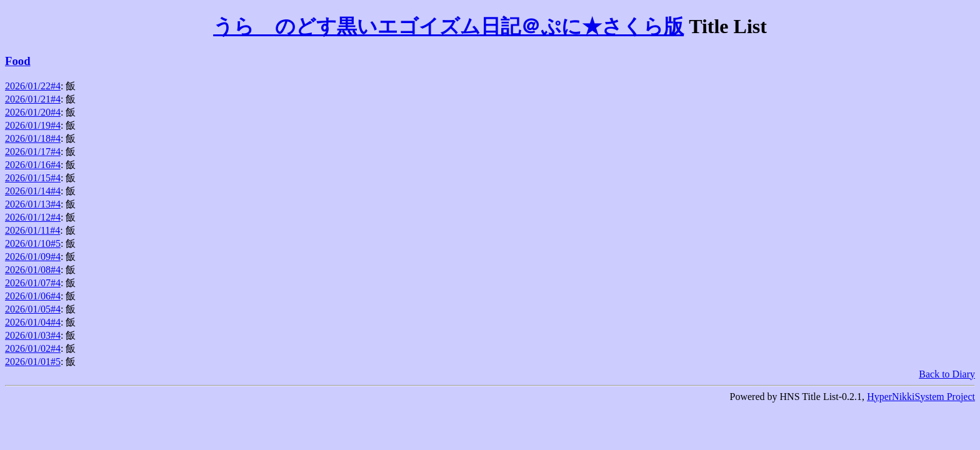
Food (18, 61)
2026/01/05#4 (33, 309)
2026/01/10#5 (33, 243)
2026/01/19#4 (33, 125)
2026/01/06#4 (33, 296)
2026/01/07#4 (33, 283)
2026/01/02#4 (33, 348)
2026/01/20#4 (33, 112)
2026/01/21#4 (33, 99)
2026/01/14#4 (33, 191)
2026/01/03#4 (33, 335)
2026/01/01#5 (33, 362)
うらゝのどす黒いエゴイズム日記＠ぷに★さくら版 (448, 26)
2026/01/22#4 (33, 86)
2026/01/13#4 (33, 204)
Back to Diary (947, 374)
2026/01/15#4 (33, 178)
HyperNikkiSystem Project (921, 397)
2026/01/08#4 (33, 270)
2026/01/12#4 (33, 217)
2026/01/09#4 (33, 257)
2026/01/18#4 (33, 138)
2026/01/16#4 (33, 165)
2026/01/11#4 (32, 230)
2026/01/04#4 (33, 322)
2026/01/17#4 (33, 152)
